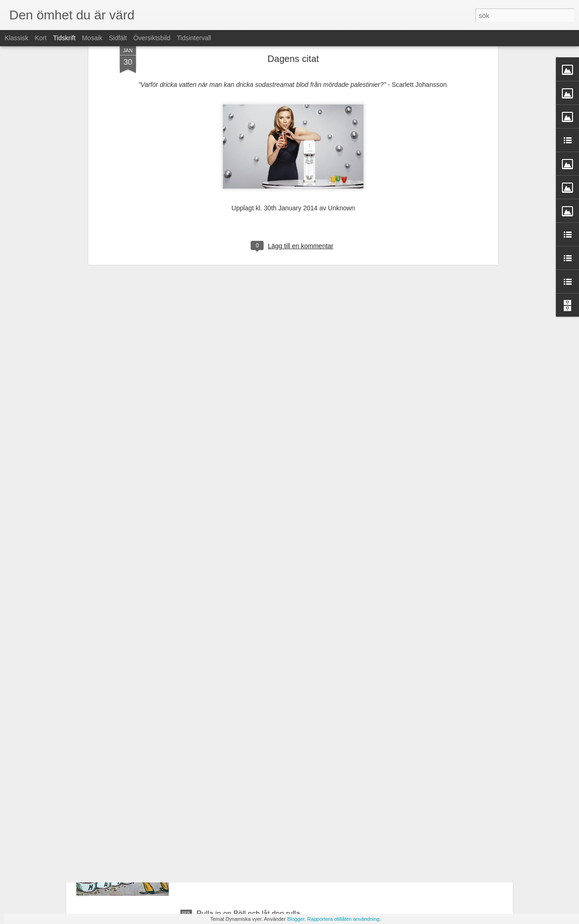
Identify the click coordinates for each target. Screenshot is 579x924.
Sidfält (118, 38)
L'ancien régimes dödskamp (243, 809)
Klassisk (16, 38)
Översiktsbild (152, 38)
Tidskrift (64, 38)
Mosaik (92, 38)
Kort (41, 38)
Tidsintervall (194, 38)
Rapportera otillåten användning (343, 919)
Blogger (296, 919)
